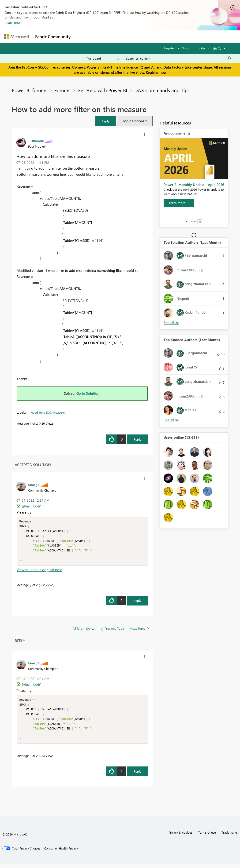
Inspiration (102, 37)
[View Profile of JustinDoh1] (36, 141)
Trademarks (230, 837)
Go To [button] (217, 48)
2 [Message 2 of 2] (31, 587)
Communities (142, 37)
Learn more (13, 22)
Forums (81, 37)
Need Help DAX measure (48, 412)
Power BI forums (30, 90)
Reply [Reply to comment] (137, 603)
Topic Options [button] (133, 121)
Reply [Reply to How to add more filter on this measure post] (137, 439)
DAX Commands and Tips (162, 90)
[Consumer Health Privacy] (61, 853)
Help (202, 48)
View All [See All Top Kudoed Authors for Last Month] (171, 420)
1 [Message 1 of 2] (31, 423)
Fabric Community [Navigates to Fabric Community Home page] (53, 36)
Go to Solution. (88, 393)
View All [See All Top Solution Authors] (171, 323)
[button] (106, 121)
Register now (156, 72)
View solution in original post (39, 572)
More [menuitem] (179, 37)
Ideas (121, 37)
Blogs (163, 37)
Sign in (187, 48)
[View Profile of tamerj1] (34, 485)
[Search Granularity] (103, 58)
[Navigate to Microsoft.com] (16, 37)
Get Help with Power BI (102, 90)
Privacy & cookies (180, 837)
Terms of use (207, 837)
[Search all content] (179, 58)
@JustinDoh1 (32, 506)
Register (169, 48)
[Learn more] (179, 203)
